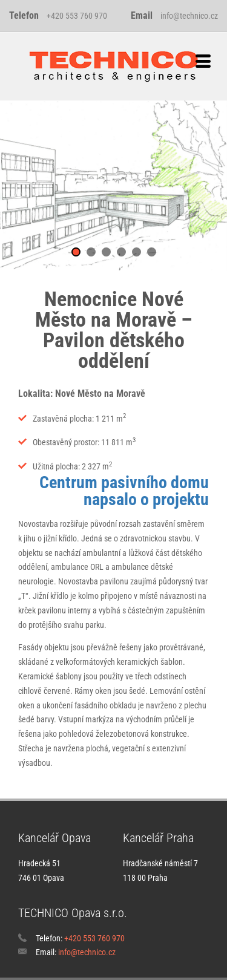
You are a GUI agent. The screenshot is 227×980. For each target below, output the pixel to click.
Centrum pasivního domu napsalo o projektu (124, 491)
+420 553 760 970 (77, 16)
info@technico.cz (189, 16)
